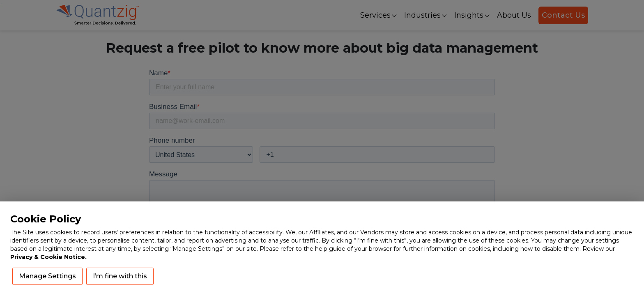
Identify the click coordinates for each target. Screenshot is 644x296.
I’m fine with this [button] (120, 276)
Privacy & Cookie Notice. (48, 257)
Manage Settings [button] (47, 276)
